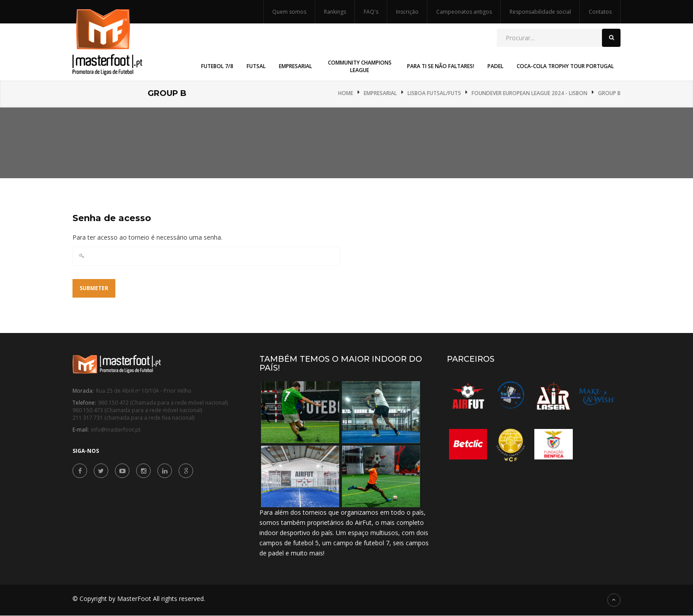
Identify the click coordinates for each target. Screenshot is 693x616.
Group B (609, 93)
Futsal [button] (256, 66)
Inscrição (407, 12)
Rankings (335, 12)
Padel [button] (495, 66)
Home (346, 93)
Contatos (600, 12)
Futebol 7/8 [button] (217, 66)
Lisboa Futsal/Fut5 (434, 93)
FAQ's (371, 12)
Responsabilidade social (540, 12)
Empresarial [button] (295, 66)
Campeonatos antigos (464, 12)
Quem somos (289, 12)
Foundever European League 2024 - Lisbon (529, 93)
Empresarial (380, 93)
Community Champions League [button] (360, 66)
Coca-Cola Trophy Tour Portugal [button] (565, 66)
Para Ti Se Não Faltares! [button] (441, 66)
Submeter (94, 288)
